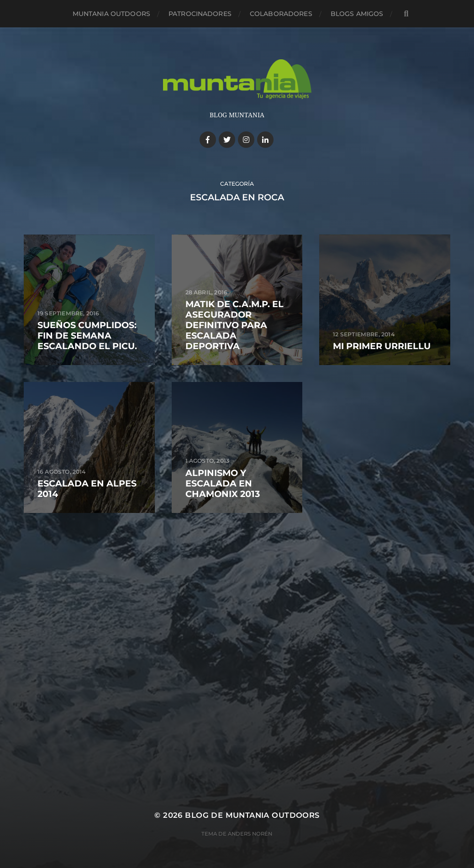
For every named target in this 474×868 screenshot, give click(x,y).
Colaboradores (281, 14)
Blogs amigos (357, 14)
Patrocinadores (200, 14)
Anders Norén (250, 834)
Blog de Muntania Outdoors (252, 815)
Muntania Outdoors (111, 14)
